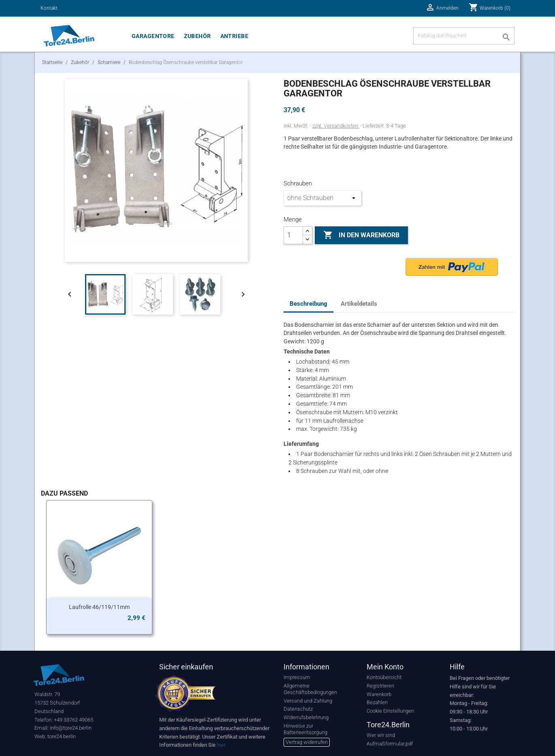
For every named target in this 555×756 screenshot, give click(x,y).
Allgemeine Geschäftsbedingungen (310, 689)
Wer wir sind (381, 735)
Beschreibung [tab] (308, 304)
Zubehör (197, 36)
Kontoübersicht (384, 677)
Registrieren (380, 686)
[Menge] (293, 235)
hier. (221, 745)
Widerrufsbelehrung (306, 717)
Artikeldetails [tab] (359, 304)
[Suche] (464, 36)
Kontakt (49, 8)
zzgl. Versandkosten (336, 126)
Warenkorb (379, 694)
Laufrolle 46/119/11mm (99, 607)
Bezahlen (377, 702)
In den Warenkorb (361, 235)
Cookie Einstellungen (390, 711)
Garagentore (153, 36)
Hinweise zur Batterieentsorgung (305, 729)
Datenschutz (298, 709)
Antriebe (234, 36)
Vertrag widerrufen (307, 742)
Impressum (297, 677)
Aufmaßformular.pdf (390, 744)
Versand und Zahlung (308, 701)
